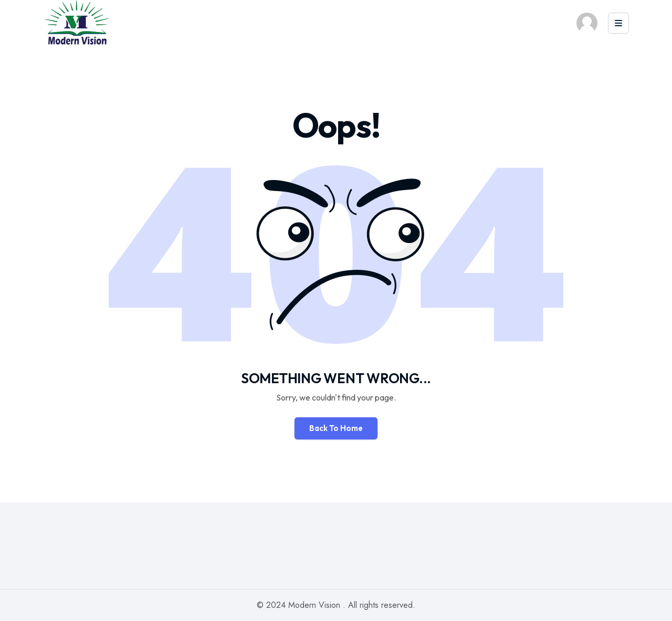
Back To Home (336, 428)
